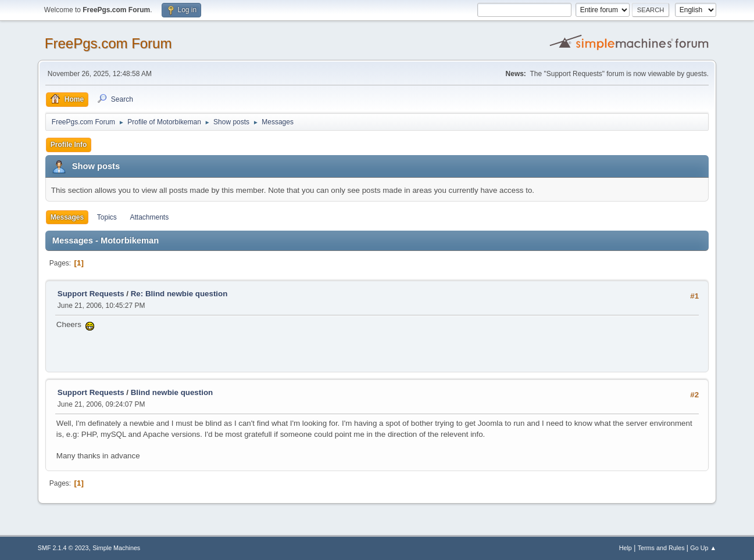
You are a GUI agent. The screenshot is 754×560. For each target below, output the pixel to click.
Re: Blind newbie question (179, 294)
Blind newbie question (172, 392)
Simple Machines (116, 548)
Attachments (150, 217)
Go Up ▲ (703, 548)
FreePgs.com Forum (108, 43)
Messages (67, 217)
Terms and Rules (661, 548)
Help (626, 548)
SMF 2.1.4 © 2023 (63, 548)
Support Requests (91, 294)
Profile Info (69, 145)
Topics (107, 217)
